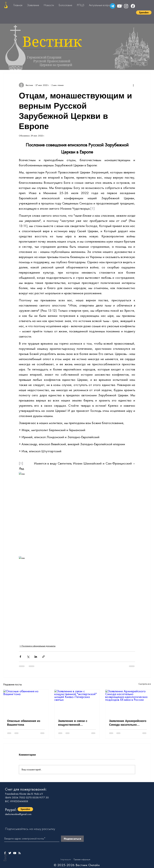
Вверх (5, 857)
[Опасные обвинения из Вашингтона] (26, 702)
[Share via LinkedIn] (36, 657)
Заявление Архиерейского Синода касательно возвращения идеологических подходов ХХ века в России (128, 723)
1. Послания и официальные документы (37, 646)
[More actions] (133, 85)
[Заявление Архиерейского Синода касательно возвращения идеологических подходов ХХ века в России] (128, 702)
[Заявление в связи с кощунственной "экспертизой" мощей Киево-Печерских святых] (77, 702)
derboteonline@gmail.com (18, 814)
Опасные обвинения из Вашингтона (24, 723)
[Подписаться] (72, 839)
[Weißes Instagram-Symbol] (20, 853)
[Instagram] (126, 6)
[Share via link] (43, 657)
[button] (144, 13)
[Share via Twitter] (28, 657)
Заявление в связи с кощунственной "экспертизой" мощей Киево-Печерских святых (76, 723)
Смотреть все (145, 684)
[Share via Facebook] (20, 657)
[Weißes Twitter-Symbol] (10, 853)
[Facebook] (133, 6)
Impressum (66, 859)
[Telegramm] (113, 6)
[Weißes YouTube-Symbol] (15, 853)
